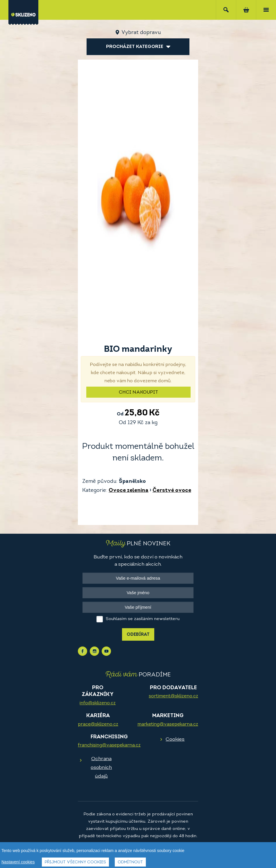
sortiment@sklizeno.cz (173, 696)
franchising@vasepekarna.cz (109, 745)
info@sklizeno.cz (98, 703)
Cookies (175, 739)
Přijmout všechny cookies (75, 863)
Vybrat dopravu (141, 33)
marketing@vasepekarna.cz (168, 724)
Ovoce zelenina (129, 491)
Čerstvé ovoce (172, 491)
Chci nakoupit (138, 392)
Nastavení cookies (18, 862)
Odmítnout (130, 863)
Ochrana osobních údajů (101, 768)
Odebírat (138, 635)
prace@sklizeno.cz (98, 724)
